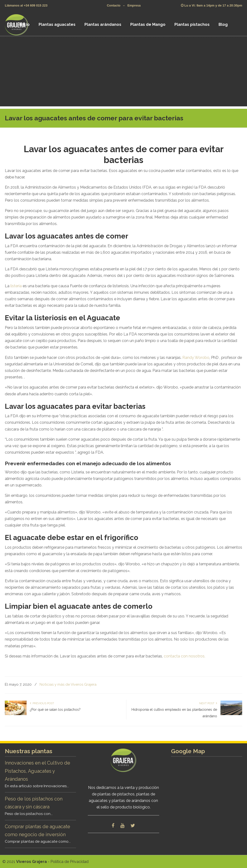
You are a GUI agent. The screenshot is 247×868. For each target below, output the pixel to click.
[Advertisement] (123, 73)
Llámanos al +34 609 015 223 (26, 5)
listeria (16, 286)
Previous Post (42, 703)
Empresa (134, 5)
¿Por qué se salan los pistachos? (55, 710)
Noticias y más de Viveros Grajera (68, 684)
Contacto (114, 5)
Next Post (208, 703)
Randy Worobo (196, 358)
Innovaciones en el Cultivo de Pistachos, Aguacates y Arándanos (38, 771)
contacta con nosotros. (185, 656)
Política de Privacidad (69, 862)
